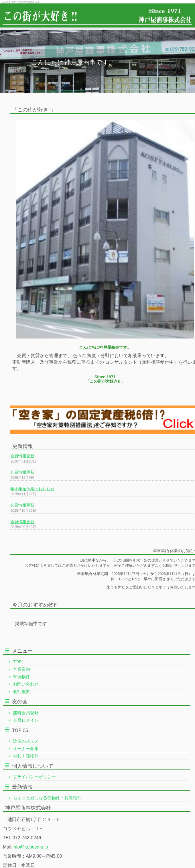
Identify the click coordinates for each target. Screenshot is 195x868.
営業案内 (21, 669)
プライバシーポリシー (34, 777)
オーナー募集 (26, 748)
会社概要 (21, 691)
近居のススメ (26, 741)
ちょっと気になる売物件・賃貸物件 (47, 798)
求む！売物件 (26, 756)
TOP (17, 662)
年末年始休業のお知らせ (32, 489)
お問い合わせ (26, 684)
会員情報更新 (22, 456)
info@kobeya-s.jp (30, 847)
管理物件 (21, 677)
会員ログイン (26, 720)
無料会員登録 (26, 713)
